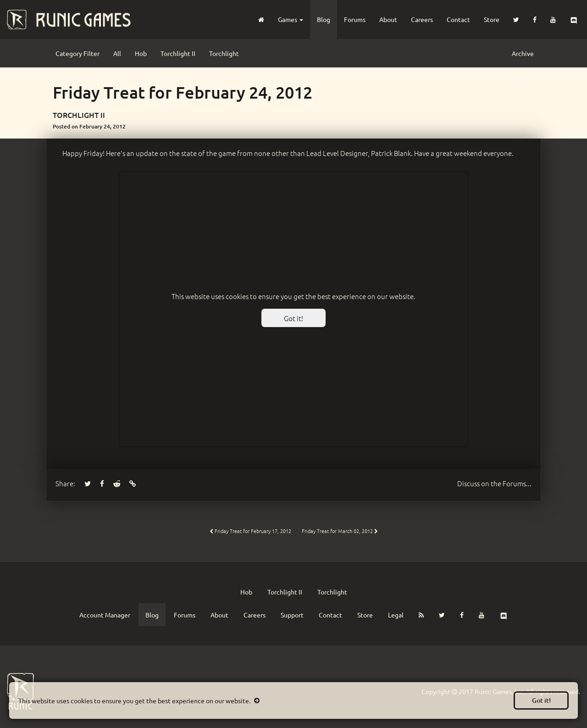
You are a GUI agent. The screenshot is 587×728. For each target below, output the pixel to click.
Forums (355, 19)
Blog (324, 19)
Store (492, 19)
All (117, 53)
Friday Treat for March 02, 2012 (340, 531)
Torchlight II (178, 53)
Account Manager (105, 615)
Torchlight (224, 53)
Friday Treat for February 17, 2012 (250, 531)
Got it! (541, 700)
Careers (422, 19)
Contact (458, 19)
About (388, 19)
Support (292, 615)
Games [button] (291, 19)
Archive (523, 53)
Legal (396, 615)
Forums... (494, 483)
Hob (141, 53)
